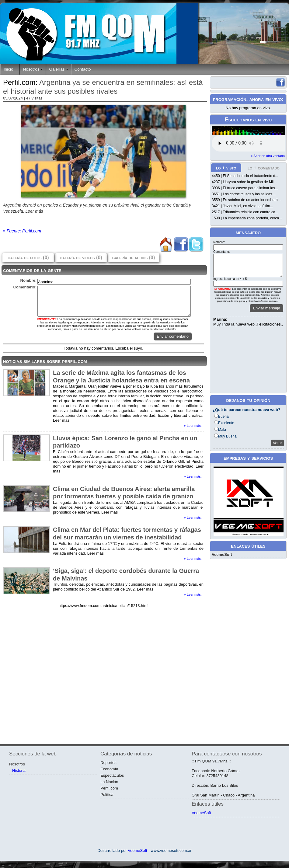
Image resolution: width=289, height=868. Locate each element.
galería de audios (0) (134, 258)
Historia (19, 770)
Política (107, 795)
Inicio (9, 69)
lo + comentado (264, 168)
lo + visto (226, 168)
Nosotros (31, 69)
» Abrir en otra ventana (268, 156)
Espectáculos (112, 775)
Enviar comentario (173, 336)
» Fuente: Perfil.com (22, 231)
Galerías (57, 69)
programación (230, 99)
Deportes (108, 763)
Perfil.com (109, 788)
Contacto (83, 69)
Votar (277, 443)
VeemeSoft (222, 554)
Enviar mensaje (266, 308)
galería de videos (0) (81, 258)
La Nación (109, 782)
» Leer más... (194, 426)
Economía (109, 769)
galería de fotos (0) (28, 258)
